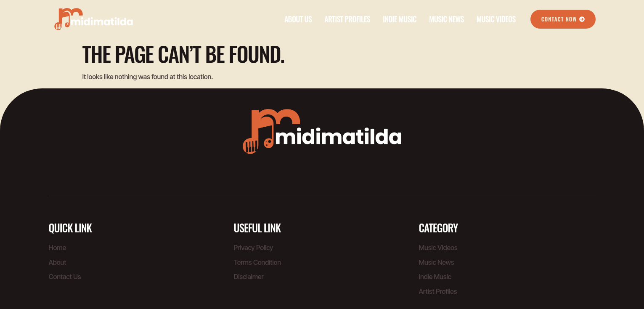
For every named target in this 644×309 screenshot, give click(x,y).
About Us (298, 19)
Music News (447, 19)
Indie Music (400, 19)
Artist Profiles (347, 19)
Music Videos (496, 19)
